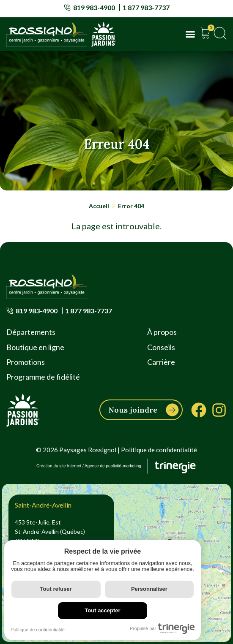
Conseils (161, 347)
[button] (190, 34)
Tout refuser (56, 589)
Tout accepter (102, 610)
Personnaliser (149, 589)
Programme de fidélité (43, 377)
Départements (31, 332)
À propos (162, 332)
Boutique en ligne (35, 347)
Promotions (26, 362)
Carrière (161, 362)
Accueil (99, 206)
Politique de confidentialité (159, 450)
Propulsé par (162, 629)
